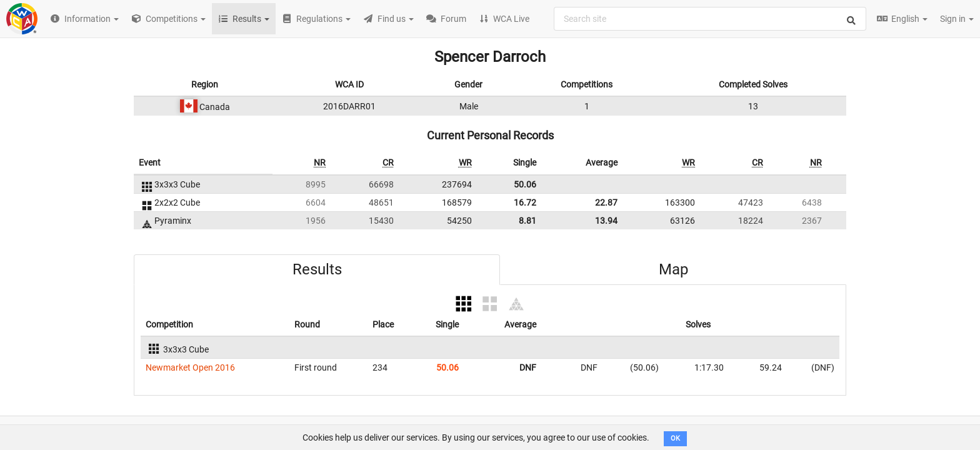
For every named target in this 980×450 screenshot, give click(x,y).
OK (675, 438)
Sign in (957, 19)
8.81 (527, 221)
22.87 (606, 202)
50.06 (525, 184)
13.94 (606, 221)
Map (673, 269)
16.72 (525, 202)
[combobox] (710, 19)
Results (317, 269)
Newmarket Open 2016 (190, 367)
